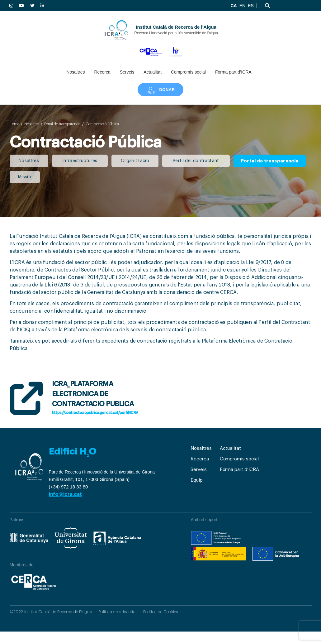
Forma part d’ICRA (233, 72)
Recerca (102, 72)
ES (251, 6)
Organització (135, 161)
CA (234, 6)
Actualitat (153, 72)
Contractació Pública (102, 124)
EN (242, 6)
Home (15, 124)
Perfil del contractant (196, 161)
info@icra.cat (65, 494)
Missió (25, 177)
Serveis (127, 72)
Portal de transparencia (63, 124)
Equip (197, 480)
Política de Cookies (160, 612)
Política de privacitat (118, 612)
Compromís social (188, 72)
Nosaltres (76, 72)
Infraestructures (80, 161)
